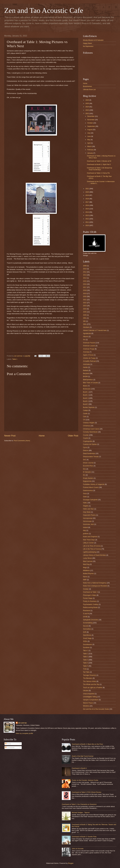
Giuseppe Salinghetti (90, 500)
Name (85, 577)
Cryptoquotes (88, 441)
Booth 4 (86, 401)
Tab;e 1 (86, 650)
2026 (87, 100)
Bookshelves (87, 86)
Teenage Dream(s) (90, 675)
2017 (87, 202)
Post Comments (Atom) (22, 441)
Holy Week (87, 512)
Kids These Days (89, 540)
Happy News (87, 43)
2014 (87, 212)
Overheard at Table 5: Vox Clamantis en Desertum (79, 804)
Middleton (86, 570)
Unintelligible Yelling (90, 697)
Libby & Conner (88, 543)
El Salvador (87, 472)
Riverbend (87, 611)
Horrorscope (87, 521)
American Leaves (89, 346)
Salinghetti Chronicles (91, 620)
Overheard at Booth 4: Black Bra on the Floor (87, 744)
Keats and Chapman (90, 537)
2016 (87, 205)
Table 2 (86, 657)
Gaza (85, 493)
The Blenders (88, 678)
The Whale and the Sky (91, 684)
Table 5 (86, 666)
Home (42, 436)
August (90, 130)
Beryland (86, 373)
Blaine (85, 386)
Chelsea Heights (89, 423)
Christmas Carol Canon (91, 429)
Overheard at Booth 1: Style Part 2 (99, 164)
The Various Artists (90, 681)
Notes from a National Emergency (95, 583)
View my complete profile (24, 733)
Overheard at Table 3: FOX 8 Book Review (86, 792)
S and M (86, 614)
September (91, 126)
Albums (86, 337)
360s (85, 324)
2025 (87, 103)
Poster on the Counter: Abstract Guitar (85, 780)
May (89, 140)
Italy (84, 530)
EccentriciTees (88, 466)
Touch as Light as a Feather (93, 687)
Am (84, 340)
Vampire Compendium (91, 700)
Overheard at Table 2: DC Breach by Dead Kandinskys (99, 169)
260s (85, 318)
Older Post (73, 436)
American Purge (89, 349)
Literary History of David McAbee (94, 555)
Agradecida (87, 333)
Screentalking (88, 623)
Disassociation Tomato (91, 457)
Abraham (86, 327)
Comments (10, 748)
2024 (87, 107)
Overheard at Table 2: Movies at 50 (99, 161)
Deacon (86, 450)
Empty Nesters (88, 478)
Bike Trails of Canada (90, 383)
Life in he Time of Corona (92, 546)
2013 (87, 215)
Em (84, 475)
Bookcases (87, 389)
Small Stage (87, 638)
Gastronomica (88, 490)
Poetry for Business (90, 601)
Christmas (87, 426)
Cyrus (85, 447)
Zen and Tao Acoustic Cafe (44, 10)
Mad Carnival (88, 561)
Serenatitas (87, 629)
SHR (85, 632)
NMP (85, 580)
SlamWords (87, 635)
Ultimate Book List (89, 89)
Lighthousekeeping (90, 552)
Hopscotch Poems (89, 515)
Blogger (71, 863)
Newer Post (10, 436)
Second (86, 626)
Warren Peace (88, 703)
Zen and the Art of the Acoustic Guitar (96, 709)
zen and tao (22, 723)
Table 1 (15, 359)
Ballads (86, 370)
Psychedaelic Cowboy (91, 604)
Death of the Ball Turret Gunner (83, 756)
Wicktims (86, 706)
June (89, 136)
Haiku (85, 503)
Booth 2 (86, 395)
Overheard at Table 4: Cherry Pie (98, 173)
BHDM (85, 376)
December (91, 116)
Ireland (85, 527)
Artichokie (86, 364)
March (90, 146)
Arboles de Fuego (89, 358)
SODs (85, 641)
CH (84, 420)
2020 (87, 192)
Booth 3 (86, 398)
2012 (87, 219)
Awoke (85, 367)
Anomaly (86, 352)
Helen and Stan (88, 509)
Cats (85, 417)
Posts (8, 744)
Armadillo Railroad (89, 361)
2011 (87, 222)
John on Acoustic (78, 849)
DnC (85, 460)
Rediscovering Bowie (90, 607)
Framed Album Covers (91, 487)
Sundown (86, 647)
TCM (85, 669)
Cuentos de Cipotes (90, 444)
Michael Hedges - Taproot (81, 813)
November (91, 120)
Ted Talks (86, 672)
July (89, 133)
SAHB (85, 617)
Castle (85, 413)
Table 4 (86, 663)
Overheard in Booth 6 (79, 768)
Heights (86, 506)
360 (84, 321)
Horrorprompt (88, 518)
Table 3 (86, 660)
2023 (87, 110)
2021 (87, 189)
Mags (85, 567)
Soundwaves (88, 644)
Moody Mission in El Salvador (93, 40)
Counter (86, 435)
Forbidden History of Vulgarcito (94, 484)
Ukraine (86, 691)
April (89, 143)
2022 (87, 113)
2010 (87, 225)
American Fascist (89, 343)
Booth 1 (86, 392)
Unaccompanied (89, 694)
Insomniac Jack (88, 524)
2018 (87, 199)
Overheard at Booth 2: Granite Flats (84, 837)
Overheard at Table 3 (90, 592)
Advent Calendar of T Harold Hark (95, 330)
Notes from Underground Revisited (95, 586)
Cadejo (86, 410)
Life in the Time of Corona (92, 549)
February (91, 150)
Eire (84, 469)
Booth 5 (86, 404)
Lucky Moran (88, 558)
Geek (85, 497)
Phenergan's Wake (90, 595)
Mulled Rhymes (88, 573)
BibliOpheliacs (88, 380)
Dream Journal (88, 463)
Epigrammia (87, 481)
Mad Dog (86, 564)
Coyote (86, 438)
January (90, 153)
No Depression (88, 46)
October (90, 123)
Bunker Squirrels (89, 407)
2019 (87, 195)
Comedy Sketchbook (90, 432)
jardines (86, 534)
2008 (85, 266)
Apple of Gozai (88, 355)
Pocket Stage (88, 598)
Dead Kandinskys (89, 453)
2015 (87, 209)
